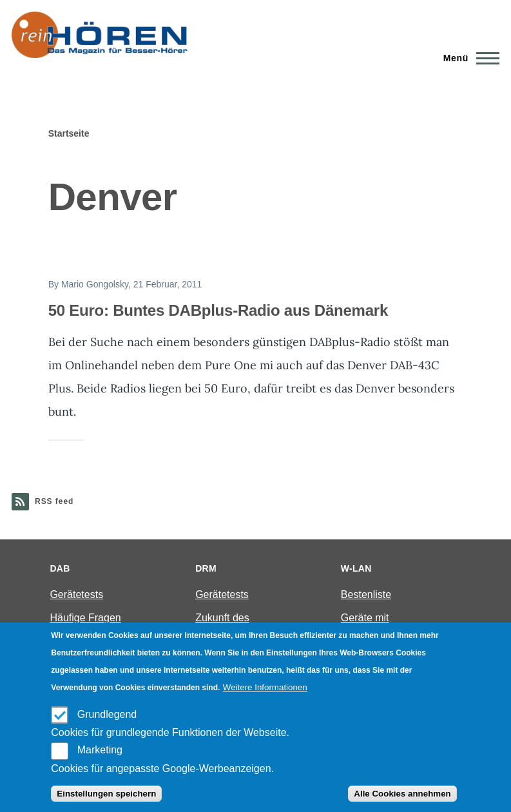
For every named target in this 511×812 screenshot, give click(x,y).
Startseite (69, 133)
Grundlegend (107, 714)
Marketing (100, 750)
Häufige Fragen (85, 618)
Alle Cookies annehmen (402, 794)
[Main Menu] (468, 58)
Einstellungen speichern (106, 794)
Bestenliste (366, 594)
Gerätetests (76, 594)
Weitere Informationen (265, 687)
